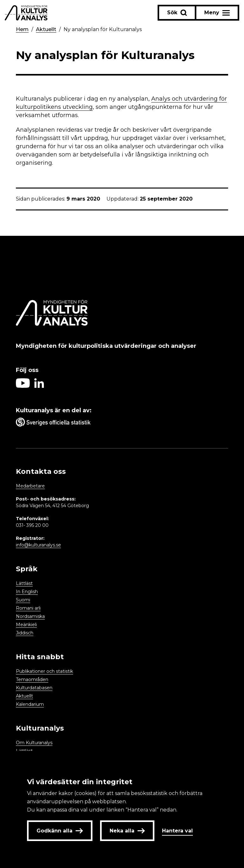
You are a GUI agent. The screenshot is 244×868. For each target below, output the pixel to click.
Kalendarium (30, 704)
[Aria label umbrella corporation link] (122, 423)
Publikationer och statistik (44, 671)
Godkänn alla (60, 831)
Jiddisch (25, 633)
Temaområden (32, 679)
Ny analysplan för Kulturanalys (103, 29)
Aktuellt (46, 29)
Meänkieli (26, 625)
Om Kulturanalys (34, 743)
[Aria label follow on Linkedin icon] (39, 386)
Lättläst (24, 583)
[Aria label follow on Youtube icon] (23, 386)
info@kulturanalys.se (38, 545)
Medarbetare (30, 486)
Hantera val (177, 831)
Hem (22, 29)
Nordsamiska (30, 616)
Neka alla (127, 831)
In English (27, 592)
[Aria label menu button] (217, 13)
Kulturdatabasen (34, 688)
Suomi (23, 600)
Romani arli (28, 608)
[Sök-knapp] (177, 13)
